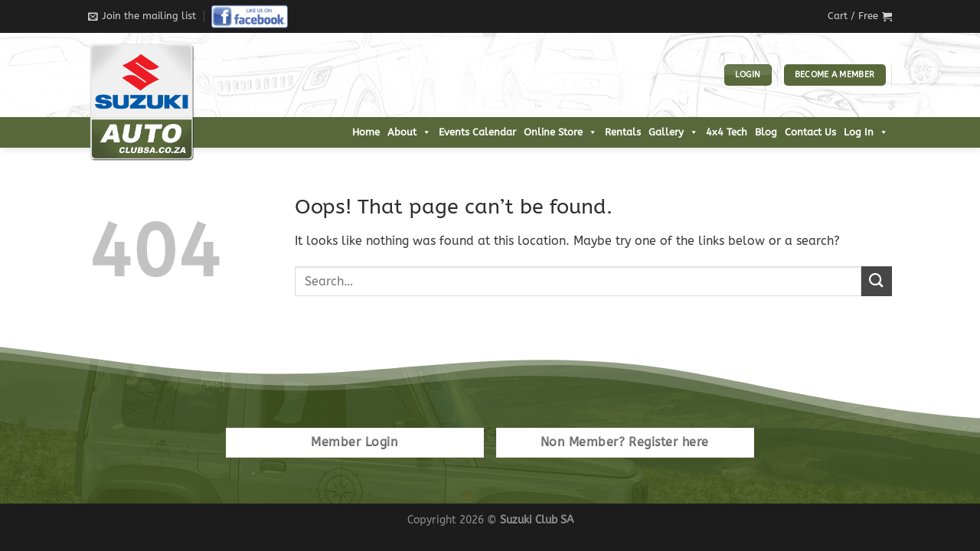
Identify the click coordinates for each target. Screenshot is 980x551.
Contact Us (810, 132)
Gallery (673, 132)
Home (366, 132)
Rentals (623, 132)
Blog (766, 132)
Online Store (560, 132)
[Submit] (877, 281)
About (409, 132)
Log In (866, 132)
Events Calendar (477, 132)
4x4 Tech (727, 132)
